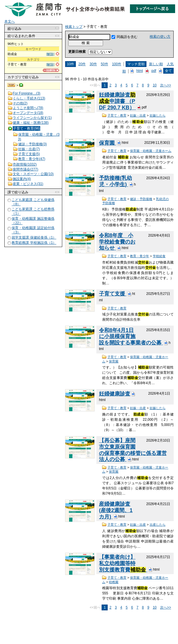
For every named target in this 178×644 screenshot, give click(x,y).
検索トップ (12, 85)
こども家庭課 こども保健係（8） (33, 202)
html (140, 71)
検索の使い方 (160, 37)
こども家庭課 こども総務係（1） (33, 212)
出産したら (158, 525)
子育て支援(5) (29, 154)
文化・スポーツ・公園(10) (33, 174)
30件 (93, 64)
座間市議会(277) (25, 169)
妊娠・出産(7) (29, 149)
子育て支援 (113, 294)
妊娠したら (158, 115)
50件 (104, 64)
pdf (154, 71)
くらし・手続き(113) (29, 98)
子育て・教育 (117, 115)
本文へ (10, 21)
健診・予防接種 (141, 199)
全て (168, 71)
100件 (117, 64)
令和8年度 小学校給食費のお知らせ (117, 242)
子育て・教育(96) (26, 128)
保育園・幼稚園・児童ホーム (151, 151)
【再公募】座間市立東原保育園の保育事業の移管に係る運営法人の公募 (133, 450)
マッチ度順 (136, 64)
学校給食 (159, 256)
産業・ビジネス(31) (28, 184)
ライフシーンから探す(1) (32, 118)
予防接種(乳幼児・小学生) (115, 181)
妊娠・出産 (138, 115)
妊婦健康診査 (115, 394)
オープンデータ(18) (28, 113)
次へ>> (166, 85)
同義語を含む (127, 37)
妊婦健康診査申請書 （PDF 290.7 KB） (118, 101)
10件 (70, 64)
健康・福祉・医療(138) (31, 123)
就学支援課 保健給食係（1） (34, 237)
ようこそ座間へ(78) (28, 108)
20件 (82, 64)
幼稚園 (114, 582)
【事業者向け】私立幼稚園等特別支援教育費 (123, 563)
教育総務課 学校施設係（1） (34, 243)
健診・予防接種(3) (33, 144)
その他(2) (20, 103)
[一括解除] (51, 70)
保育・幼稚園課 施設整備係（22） (33, 221)
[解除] (50, 54)
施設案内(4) (22, 179)
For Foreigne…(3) (26, 93)
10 (155, 85)
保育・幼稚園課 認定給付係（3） (33, 230)
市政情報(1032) (25, 164)
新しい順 (156, 64)
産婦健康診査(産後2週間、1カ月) (116, 510)
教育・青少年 (140, 256)
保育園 (108, 143)
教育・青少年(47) (32, 159)
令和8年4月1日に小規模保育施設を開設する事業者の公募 (131, 336)
